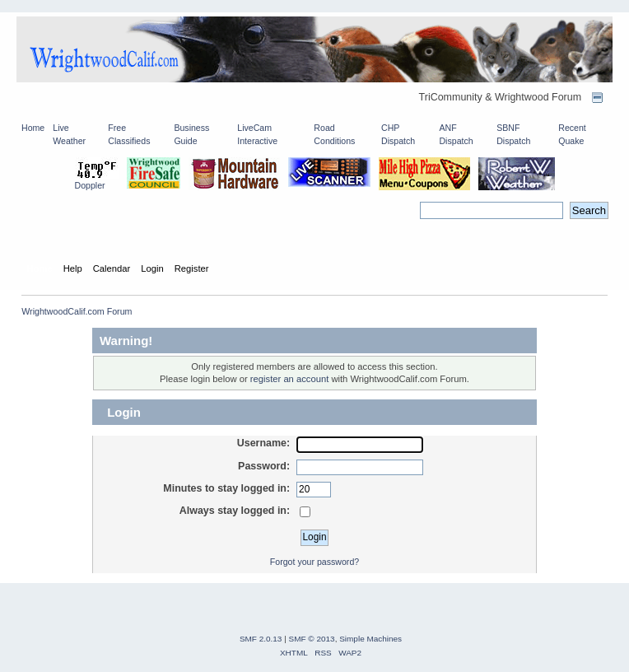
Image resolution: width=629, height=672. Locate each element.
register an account (289, 379)
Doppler (90, 185)
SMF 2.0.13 (261, 639)
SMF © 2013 (312, 639)
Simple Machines (370, 639)
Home (33, 128)
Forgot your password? (314, 562)
